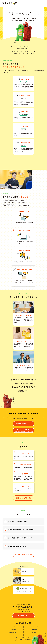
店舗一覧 (13, 627)
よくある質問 (34, 630)
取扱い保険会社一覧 (34, 627)
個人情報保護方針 (13, 635)
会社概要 (34, 632)
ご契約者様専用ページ (13, 632)
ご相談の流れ (13, 630)
